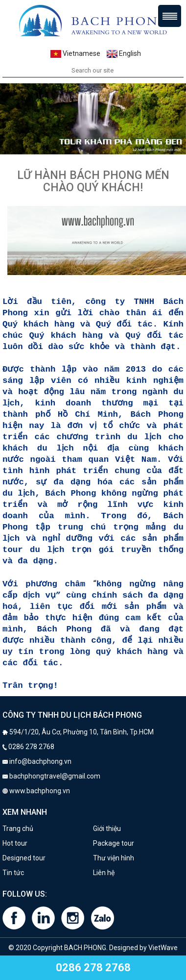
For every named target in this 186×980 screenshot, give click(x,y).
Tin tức (13, 873)
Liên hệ (104, 873)
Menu (170, 16)
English (124, 53)
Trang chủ (18, 829)
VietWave (163, 948)
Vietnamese (75, 53)
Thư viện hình (114, 858)
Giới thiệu (107, 829)
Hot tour (15, 843)
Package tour (114, 843)
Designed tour (24, 858)
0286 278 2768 (93, 967)
